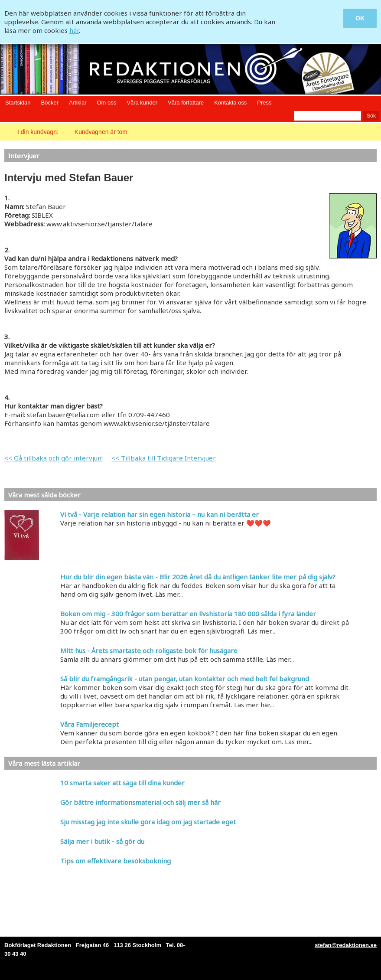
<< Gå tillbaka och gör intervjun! (54, 458)
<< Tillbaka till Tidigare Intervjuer (164, 458)
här (74, 30)
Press (264, 103)
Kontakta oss (230, 103)
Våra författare (186, 103)
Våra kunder (142, 103)
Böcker (50, 103)
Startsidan (18, 103)
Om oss (106, 103)
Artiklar (78, 103)
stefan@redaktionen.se (346, 945)
